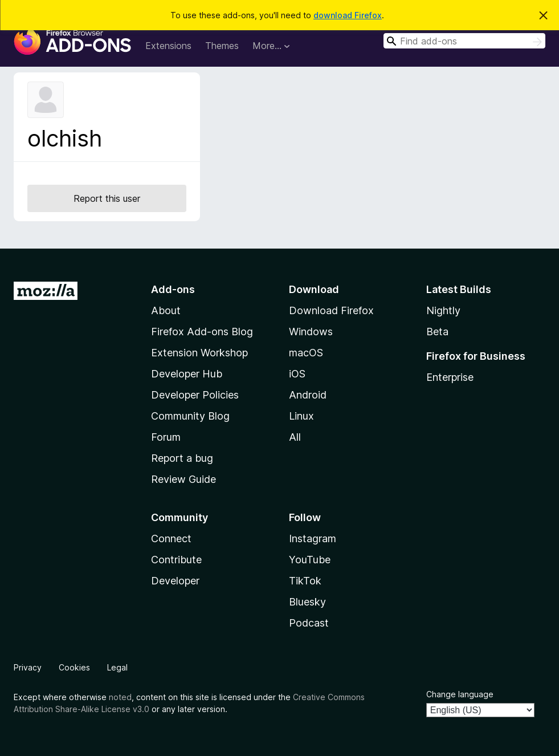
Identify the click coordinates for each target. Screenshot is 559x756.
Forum (166, 437)
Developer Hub (187, 374)
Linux (301, 416)
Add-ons (173, 289)
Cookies (74, 667)
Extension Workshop (199, 353)
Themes (222, 46)
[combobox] (464, 41)
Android (308, 395)
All (295, 437)
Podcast (309, 623)
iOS (297, 374)
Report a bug (182, 458)
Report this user (107, 198)
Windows (311, 332)
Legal (117, 667)
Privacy (28, 667)
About (166, 310)
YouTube (310, 560)
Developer (175, 581)
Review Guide (183, 479)
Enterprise (450, 377)
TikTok (305, 581)
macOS (306, 353)
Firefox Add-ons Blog (202, 332)
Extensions (168, 46)
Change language (460, 694)
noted (120, 697)
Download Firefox (331, 310)
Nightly (443, 310)
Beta (437, 332)
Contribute (176, 560)
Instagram (313, 538)
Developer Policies (195, 395)
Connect (171, 538)
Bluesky (307, 602)
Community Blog (190, 416)
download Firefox (348, 15)
